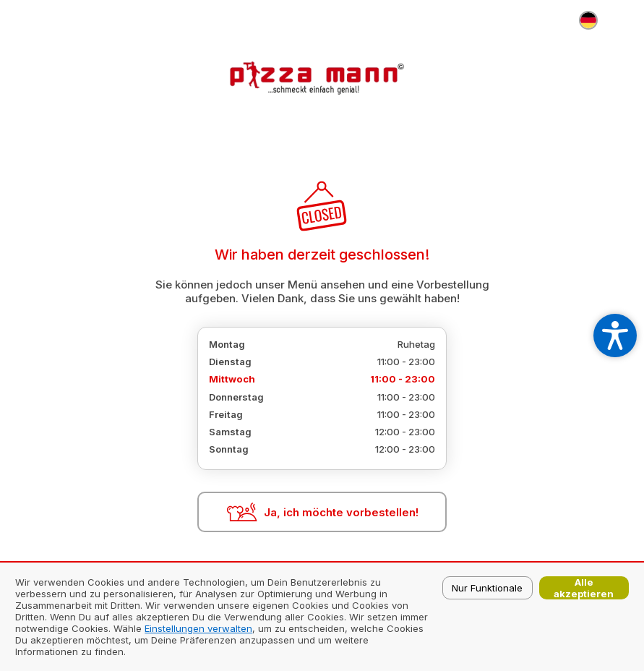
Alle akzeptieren (584, 588)
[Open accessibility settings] (615, 335)
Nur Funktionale (487, 588)
